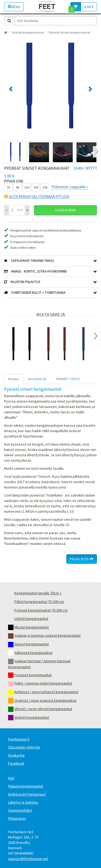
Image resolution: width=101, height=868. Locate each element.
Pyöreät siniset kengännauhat (69, 32)
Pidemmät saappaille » (70, 187)
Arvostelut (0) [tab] (37, 379)
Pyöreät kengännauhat (28, 32)
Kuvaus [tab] (14, 379)
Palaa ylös (82, 559)
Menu (14, 7)
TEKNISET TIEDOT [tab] (68, 379)
